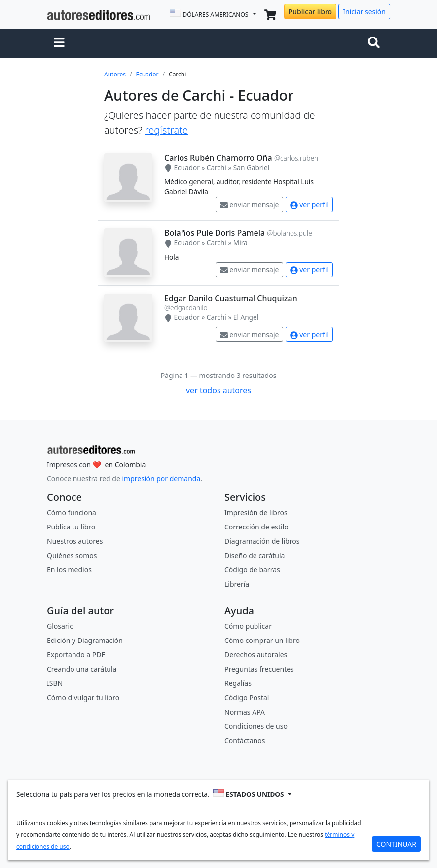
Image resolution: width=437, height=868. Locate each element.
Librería (237, 584)
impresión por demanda (161, 478)
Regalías (238, 683)
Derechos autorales (256, 655)
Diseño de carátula (255, 555)
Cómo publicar (248, 626)
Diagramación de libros (262, 541)
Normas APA (245, 712)
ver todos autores (218, 390)
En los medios (69, 570)
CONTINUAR (396, 844)
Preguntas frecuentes (259, 669)
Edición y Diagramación (85, 640)
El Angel (246, 317)
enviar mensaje (250, 205)
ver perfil (309, 205)
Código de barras (252, 570)
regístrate (166, 130)
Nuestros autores (75, 541)
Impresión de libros (256, 512)
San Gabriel (251, 168)
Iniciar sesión (364, 12)
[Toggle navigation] (376, 43)
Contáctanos (245, 740)
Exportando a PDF (76, 655)
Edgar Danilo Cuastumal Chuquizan (231, 298)
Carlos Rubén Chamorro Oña (218, 158)
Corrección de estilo (256, 527)
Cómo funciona (72, 512)
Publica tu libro (71, 527)
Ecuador (147, 74)
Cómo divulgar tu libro (83, 698)
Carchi (217, 168)
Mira (240, 243)
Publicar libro (310, 12)
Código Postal (247, 698)
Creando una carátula (82, 669)
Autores (115, 74)
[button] (59, 43)
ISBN (55, 683)
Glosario (60, 626)
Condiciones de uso (256, 726)
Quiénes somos (72, 555)
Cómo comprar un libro (262, 640)
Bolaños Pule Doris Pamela (215, 233)
